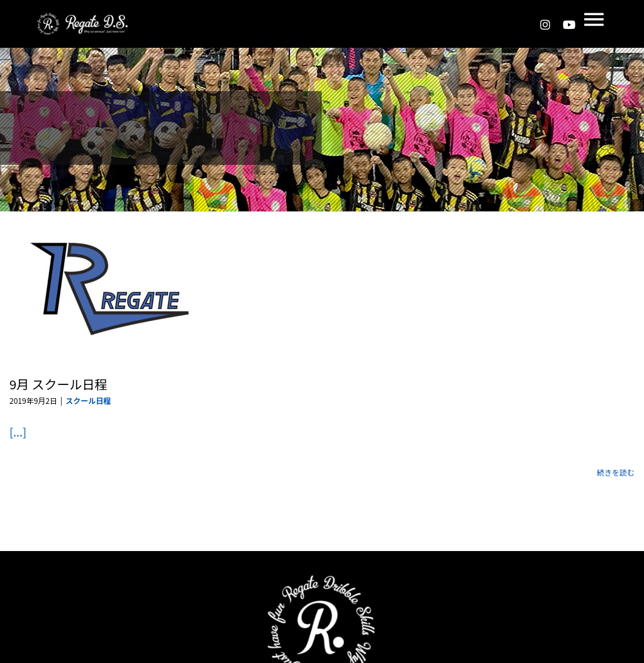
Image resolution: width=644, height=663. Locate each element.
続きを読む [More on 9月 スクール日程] (616, 472)
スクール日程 (88, 400)
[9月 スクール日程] (110, 288)
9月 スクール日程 (58, 384)
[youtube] (569, 25)
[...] (18, 432)
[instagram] (545, 25)
